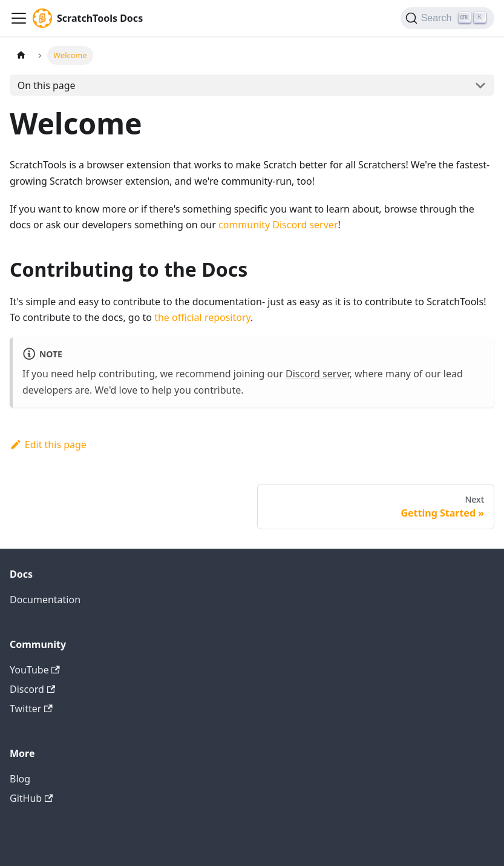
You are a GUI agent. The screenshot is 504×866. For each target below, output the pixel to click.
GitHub (31, 798)
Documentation (45, 600)
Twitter (31, 709)
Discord (32, 689)
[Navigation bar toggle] (19, 18)
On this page (47, 85)
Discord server (318, 374)
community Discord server (278, 225)
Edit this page (48, 445)
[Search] (447, 18)
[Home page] (21, 55)
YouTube (35, 670)
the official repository (202, 317)
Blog (20, 779)
